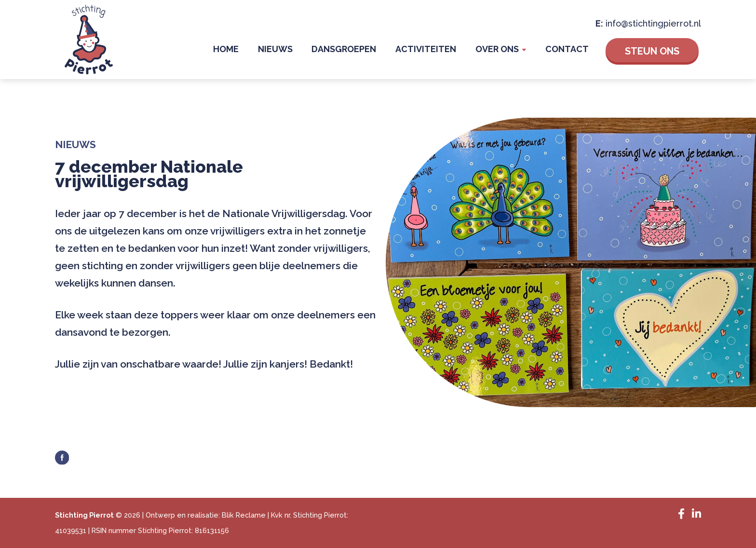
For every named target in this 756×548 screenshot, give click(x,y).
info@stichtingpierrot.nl (653, 23)
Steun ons (652, 51)
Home (251, 50)
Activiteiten (437, 50)
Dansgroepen (360, 50)
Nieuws (296, 50)
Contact (569, 50)
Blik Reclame (244, 515)
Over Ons (504, 50)
